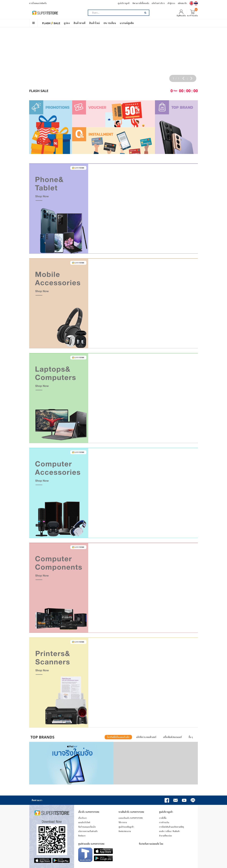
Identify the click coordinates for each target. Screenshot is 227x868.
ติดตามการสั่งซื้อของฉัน (141, 3)
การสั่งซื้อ (163, 818)
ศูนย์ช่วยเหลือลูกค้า (126, 827)
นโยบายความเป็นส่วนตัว (88, 831)
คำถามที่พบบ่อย (165, 836)
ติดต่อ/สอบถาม (125, 831)
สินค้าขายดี (80, 23)
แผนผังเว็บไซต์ (84, 822)
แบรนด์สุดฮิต (127, 23)
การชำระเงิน (164, 822)
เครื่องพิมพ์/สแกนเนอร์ (172, 737)
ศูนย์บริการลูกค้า (124, 3)
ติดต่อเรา (82, 836)
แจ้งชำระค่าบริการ (158, 3)
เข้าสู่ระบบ (171, 3)
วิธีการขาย (123, 822)
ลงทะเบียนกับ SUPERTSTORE (131, 818)
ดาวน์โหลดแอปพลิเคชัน (38, 3)
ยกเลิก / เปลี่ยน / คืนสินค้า (169, 831)
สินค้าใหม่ (95, 23)
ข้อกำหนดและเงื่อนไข (87, 827)
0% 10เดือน (110, 23)
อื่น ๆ (191, 737)
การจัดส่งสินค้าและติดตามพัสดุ (172, 827)
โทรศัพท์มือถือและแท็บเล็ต (118, 737)
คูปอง (67, 23)
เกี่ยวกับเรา (83, 818)
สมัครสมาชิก (182, 3)
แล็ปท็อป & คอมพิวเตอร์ (146, 737)
